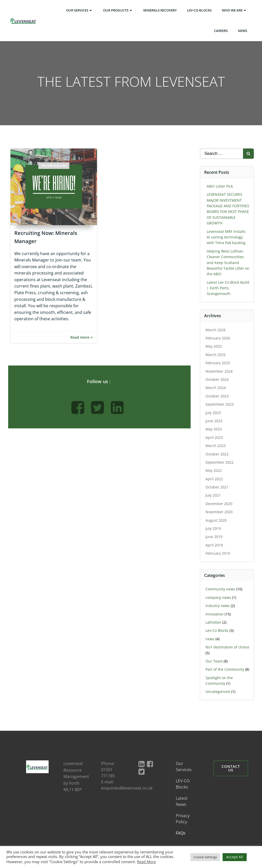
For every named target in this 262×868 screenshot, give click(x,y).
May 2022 (214, 471)
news (210, 639)
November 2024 (219, 372)
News (243, 30)
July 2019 (213, 529)
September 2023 (220, 404)
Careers (221, 30)
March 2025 (216, 355)
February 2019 (218, 553)
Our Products (118, 10)
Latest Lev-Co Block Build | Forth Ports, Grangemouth (228, 288)
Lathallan (214, 623)
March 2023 (216, 446)
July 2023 (213, 413)
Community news (221, 589)
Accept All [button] (235, 857)
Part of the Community (225, 670)
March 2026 (216, 330)
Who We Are (235, 10)
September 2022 (220, 462)
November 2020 (219, 512)
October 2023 (217, 396)
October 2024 (217, 380)
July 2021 (213, 495)
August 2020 (216, 521)
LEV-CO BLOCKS (200, 10)
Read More (146, 862)
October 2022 (217, 454)
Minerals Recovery (160, 10)
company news (219, 598)
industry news (218, 606)
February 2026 (218, 338)
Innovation (215, 614)
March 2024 (216, 388)
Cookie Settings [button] (205, 857)
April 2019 (214, 545)
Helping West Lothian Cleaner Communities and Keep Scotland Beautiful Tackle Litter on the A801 (228, 263)
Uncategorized (218, 692)
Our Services (80, 10)
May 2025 (214, 346)
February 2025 (218, 363)
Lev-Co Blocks (217, 631)
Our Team (214, 661)
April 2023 (214, 438)
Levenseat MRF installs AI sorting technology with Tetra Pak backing (226, 237)
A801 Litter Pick (220, 186)
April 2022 (214, 479)
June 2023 (214, 421)
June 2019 (214, 537)
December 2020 (219, 504)
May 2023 (214, 429)
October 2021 (217, 487)
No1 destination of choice (228, 647)
